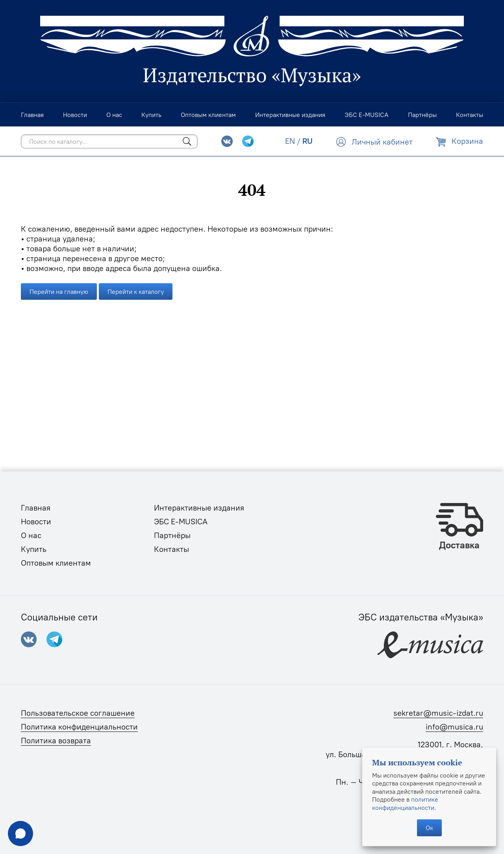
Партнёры (172, 535)
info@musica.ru (454, 727)
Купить (34, 549)
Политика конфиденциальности (79, 727)
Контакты (171, 549)
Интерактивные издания (199, 508)
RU (308, 141)
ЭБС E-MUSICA (181, 522)
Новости (36, 522)
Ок (429, 828)
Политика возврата (56, 741)
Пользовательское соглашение (78, 713)
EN (290, 141)
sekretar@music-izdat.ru (438, 713)
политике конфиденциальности (405, 803)
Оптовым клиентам (56, 563)
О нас (31, 535)
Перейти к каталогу (136, 291)
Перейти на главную (59, 291)
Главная (36, 508)
